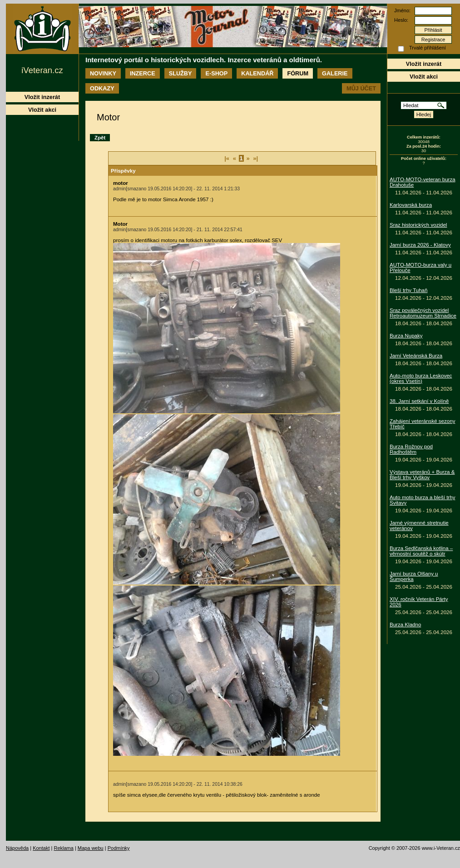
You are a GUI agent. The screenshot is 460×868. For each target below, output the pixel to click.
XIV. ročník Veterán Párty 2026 (419, 602)
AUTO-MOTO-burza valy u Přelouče (420, 268)
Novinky (103, 73)
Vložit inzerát (424, 64)
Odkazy (102, 88)
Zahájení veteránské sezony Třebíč (422, 424)
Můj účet (361, 88)
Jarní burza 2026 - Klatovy (420, 245)
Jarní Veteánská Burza (416, 356)
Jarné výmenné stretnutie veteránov (419, 526)
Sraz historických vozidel (418, 225)
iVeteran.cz (42, 70)
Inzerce (143, 73)
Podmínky (119, 848)
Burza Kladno (405, 625)
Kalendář (257, 73)
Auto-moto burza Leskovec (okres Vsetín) (421, 378)
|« (227, 158)
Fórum (298, 73)
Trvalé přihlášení (428, 48)
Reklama (63, 848)
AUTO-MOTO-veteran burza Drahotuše (423, 182)
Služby (181, 73)
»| (255, 158)
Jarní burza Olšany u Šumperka (414, 576)
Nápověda (17, 848)
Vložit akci (424, 77)
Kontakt (41, 848)
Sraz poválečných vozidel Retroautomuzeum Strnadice (423, 313)
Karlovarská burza (411, 205)
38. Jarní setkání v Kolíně (419, 401)
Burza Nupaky (406, 336)
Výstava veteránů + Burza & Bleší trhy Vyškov (422, 475)
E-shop (216, 73)
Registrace (433, 40)
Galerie (335, 73)
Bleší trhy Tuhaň (408, 290)
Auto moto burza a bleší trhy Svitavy (422, 500)
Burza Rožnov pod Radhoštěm (411, 449)
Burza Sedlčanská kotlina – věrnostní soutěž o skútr (421, 551)
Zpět (100, 138)
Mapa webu (91, 848)
